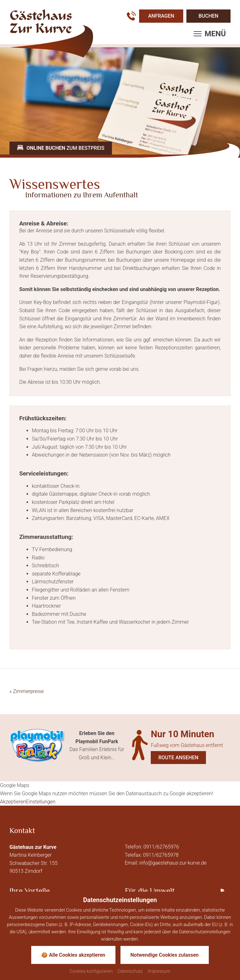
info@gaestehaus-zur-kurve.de (173, 863)
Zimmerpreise (27, 691)
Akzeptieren (13, 802)
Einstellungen (41, 802)
